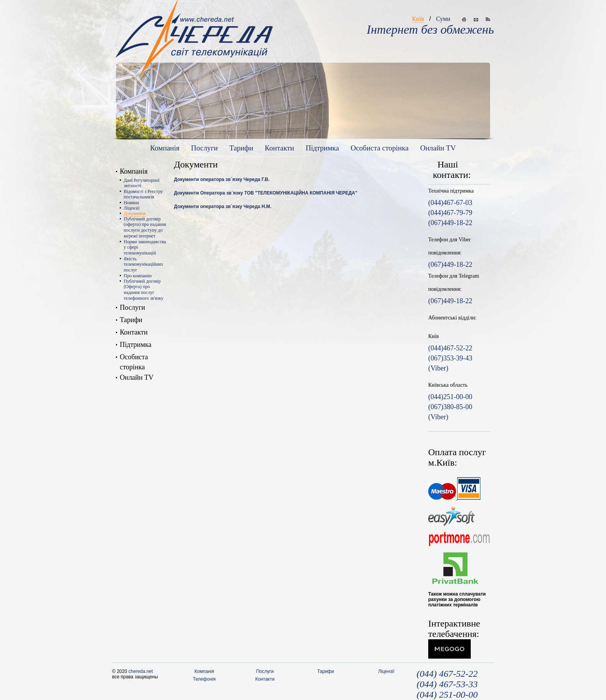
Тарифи (241, 148)
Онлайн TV (438, 148)
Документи (135, 213)
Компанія (165, 148)
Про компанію (138, 276)
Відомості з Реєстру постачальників (143, 194)
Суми (443, 19)
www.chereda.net (194, 31)
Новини (131, 203)
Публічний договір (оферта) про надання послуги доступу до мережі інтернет (145, 227)
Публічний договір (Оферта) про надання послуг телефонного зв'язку (144, 290)
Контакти (279, 148)
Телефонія (204, 679)
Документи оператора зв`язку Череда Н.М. (223, 207)
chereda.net (140, 671)
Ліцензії (132, 208)
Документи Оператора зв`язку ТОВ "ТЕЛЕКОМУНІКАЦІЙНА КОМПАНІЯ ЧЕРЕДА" (266, 193)
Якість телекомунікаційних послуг (143, 264)
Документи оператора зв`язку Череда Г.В (221, 179)
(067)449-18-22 (450, 265)
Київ (418, 19)
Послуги (204, 148)
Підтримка (322, 148)
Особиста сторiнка (380, 148)
